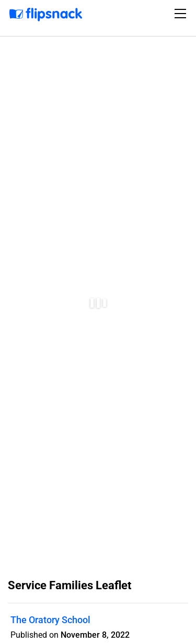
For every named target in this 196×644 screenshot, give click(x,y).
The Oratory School (50, 620)
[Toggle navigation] (182, 14)
